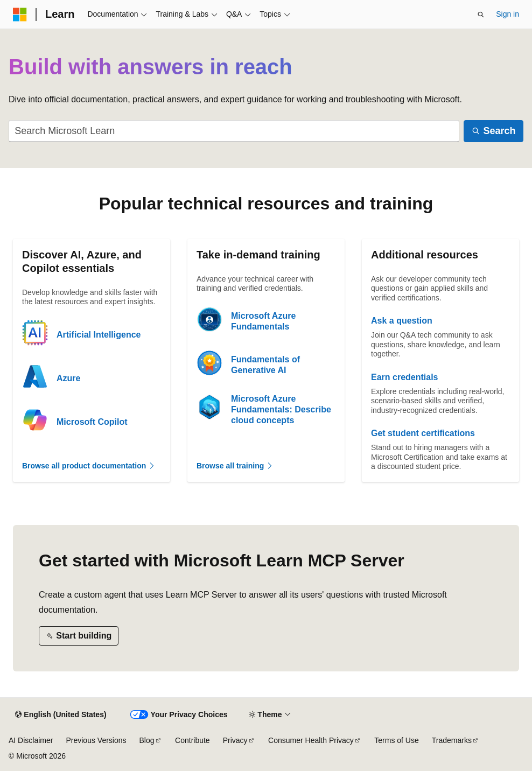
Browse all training (235, 466)
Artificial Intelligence (99, 335)
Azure (68, 378)
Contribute (192, 740)
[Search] (493, 131)
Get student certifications (423, 433)
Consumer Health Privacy (311, 740)
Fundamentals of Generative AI (265, 365)
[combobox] (234, 131)
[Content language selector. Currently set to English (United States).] (61, 715)
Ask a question (402, 321)
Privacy (235, 740)
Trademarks (452, 740)
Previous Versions (96, 740)
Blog (147, 740)
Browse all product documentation (89, 466)
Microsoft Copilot (92, 422)
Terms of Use (396, 740)
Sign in (507, 14)
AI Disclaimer (31, 740)
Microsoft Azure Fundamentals (263, 321)
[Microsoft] (20, 15)
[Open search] (481, 15)
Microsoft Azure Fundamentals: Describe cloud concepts (281, 409)
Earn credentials (405, 377)
